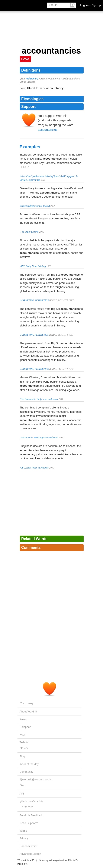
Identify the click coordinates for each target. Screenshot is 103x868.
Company (27, 703)
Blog (22, 756)
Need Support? (29, 823)
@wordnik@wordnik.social (36, 779)
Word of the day (29, 764)
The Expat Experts (30, 232)
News (24, 748)
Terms (23, 831)
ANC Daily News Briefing (33, 266)
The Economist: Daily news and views (39, 399)
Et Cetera (27, 807)
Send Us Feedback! (32, 815)
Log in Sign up (91, 5)
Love (25, 59)
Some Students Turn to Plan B (35, 206)
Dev (22, 785)
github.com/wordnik (31, 801)
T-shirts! (25, 742)
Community (27, 772)
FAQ (22, 735)
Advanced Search (30, 854)
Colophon (25, 727)
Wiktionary (32, 79)
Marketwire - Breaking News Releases (39, 438)
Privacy (24, 838)
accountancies (48, 130)
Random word (28, 846)
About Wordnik (29, 712)
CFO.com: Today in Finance (35, 468)
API (22, 794)
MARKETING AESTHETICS (35, 300)
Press (23, 719)
